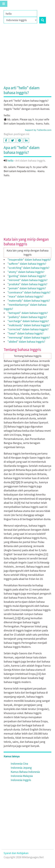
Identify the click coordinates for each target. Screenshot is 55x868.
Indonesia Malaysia (22, 776)
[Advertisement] (27, 57)
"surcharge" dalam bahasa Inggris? (28, 321)
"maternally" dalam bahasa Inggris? (29, 301)
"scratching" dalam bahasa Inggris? (28, 268)
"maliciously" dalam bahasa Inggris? (29, 325)
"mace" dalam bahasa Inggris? (25, 296)
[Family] (20, 14)
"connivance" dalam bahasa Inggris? (29, 292)
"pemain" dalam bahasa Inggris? (27, 288)
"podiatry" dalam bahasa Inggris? (27, 317)
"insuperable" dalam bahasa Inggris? (29, 260)
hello (10, 161)
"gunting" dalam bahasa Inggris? (27, 276)
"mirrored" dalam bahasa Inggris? (27, 280)
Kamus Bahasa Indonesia (25, 772)
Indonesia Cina (19, 764)
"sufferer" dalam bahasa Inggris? (27, 264)
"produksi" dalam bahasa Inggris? (27, 284)
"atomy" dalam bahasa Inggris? (26, 272)
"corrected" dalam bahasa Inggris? (28, 329)
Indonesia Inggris (21, 780)
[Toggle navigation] (4, 4)
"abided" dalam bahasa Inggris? (26, 342)
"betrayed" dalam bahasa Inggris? (28, 313)
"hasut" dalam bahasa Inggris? (26, 333)
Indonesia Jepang (21, 768)
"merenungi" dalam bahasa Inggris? (29, 337)
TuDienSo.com (44, 130)
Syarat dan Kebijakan (16, 853)
